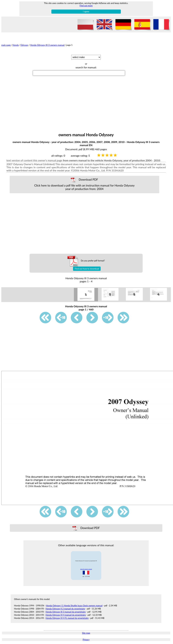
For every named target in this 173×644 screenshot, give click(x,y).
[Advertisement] (86, 108)
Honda (16, 45)
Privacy (86, 640)
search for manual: (86, 67)
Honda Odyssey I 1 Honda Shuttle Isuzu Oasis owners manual (74, 606)
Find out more (86, 6)
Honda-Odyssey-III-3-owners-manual (47, 45)
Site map (86, 633)
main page (6, 45)
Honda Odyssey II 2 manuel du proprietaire (65, 609)
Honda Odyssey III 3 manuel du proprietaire (66, 612)
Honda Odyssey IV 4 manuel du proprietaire (66, 615)
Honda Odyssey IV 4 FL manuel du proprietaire (67, 618)
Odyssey (24, 45)
